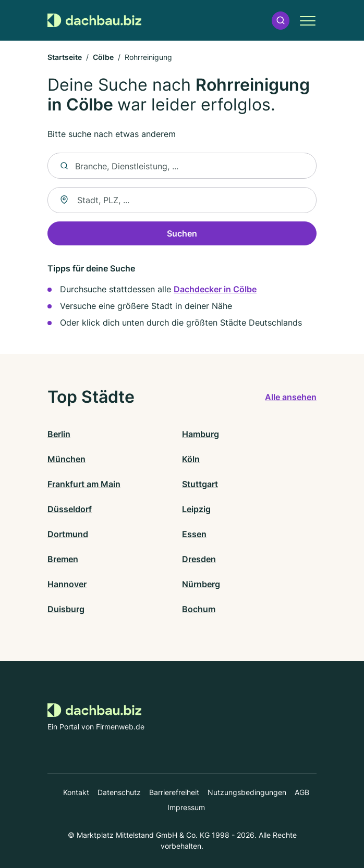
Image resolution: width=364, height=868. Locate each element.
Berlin (59, 434)
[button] (281, 21)
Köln (191, 459)
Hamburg (201, 434)
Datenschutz (119, 792)
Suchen (182, 233)
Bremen (63, 559)
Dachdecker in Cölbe (215, 289)
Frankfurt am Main (84, 484)
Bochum (199, 609)
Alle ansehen (291, 397)
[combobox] (182, 200)
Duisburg (66, 609)
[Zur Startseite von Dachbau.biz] (94, 21)
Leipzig (196, 509)
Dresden (199, 559)
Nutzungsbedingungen (247, 792)
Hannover (67, 584)
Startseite (65, 57)
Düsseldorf (70, 509)
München (66, 459)
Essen (194, 534)
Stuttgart (200, 484)
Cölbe (103, 57)
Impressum (186, 807)
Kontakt (76, 792)
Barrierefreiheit (174, 792)
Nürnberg (201, 584)
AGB (302, 792)
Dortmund (68, 534)
